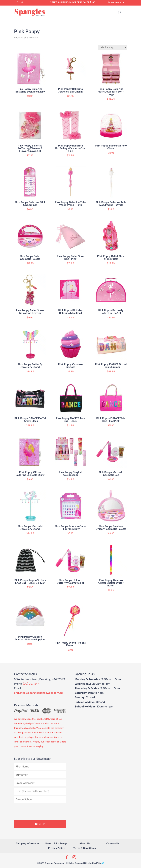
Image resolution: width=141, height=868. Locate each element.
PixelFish (98, 863)
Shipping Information (28, 843)
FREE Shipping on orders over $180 (72, 2)
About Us (85, 843)
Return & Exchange (56, 843)
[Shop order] (112, 47)
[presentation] (40, 811)
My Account (115, 2)
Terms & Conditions (85, 848)
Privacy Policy (56, 848)
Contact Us (113, 843)
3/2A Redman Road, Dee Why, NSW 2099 (40, 679)
